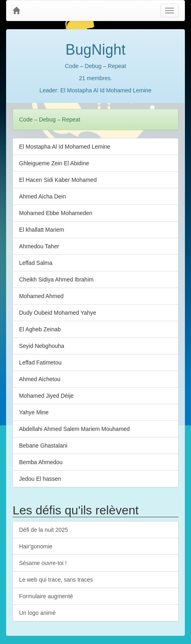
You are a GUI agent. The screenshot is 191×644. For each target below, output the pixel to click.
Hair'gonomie (36, 546)
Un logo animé (37, 613)
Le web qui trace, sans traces (56, 580)
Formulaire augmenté (46, 596)
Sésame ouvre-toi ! (43, 563)
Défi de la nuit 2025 (44, 530)
